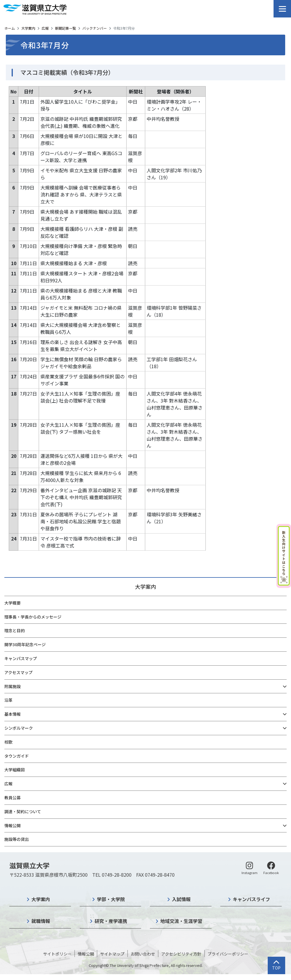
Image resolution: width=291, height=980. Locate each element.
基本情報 (13, 714)
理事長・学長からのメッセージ (33, 617)
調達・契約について (23, 811)
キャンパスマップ (21, 658)
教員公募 (13, 798)
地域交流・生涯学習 (181, 921)
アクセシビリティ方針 (181, 954)
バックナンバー (95, 28)
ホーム (10, 28)
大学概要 (13, 603)
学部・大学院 (111, 899)
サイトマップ (112, 954)
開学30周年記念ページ (25, 644)
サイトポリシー (57, 954)
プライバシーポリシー (228, 954)
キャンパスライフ (251, 899)
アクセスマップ (18, 672)
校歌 (8, 742)
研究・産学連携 (111, 921)
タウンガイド (17, 756)
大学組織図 (15, 770)
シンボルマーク (19, 728)
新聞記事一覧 (65, 28)
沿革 (8, 700)
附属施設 (13, 686)
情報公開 (13, 825)
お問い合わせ (143, 954)
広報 (45, 28)
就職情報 (41, 921)
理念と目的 (15, 630)
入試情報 (181, 899)
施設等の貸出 (17, 839)
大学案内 (28, 28)
